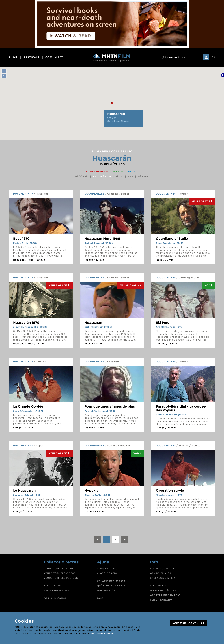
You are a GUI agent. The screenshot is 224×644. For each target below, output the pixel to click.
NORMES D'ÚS (106, 590)
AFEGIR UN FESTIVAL (57, 590)
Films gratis (97, 171)
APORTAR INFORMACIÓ (165, 595)
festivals (31, 57)
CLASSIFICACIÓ (107, 573)
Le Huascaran (24, 491)
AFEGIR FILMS (53, 586)
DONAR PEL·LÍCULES (163, 590)
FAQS (100, 598)
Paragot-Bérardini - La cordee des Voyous (181, 408)
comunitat (54, 57)
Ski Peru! (163, 323)
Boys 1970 (21, 239)
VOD (118, 171)
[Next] (125, 540)
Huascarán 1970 (26, 323)
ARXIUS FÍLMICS (161, 573)
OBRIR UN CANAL (55, 598)
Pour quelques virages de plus (110, 406)
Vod (209, 285)
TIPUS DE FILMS (107, 569)
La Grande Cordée (28, 406)
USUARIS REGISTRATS (111, 581)
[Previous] (98, 540)
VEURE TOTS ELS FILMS (59, 569)
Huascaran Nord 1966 (102, 239)
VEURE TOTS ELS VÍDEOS (60, 573)
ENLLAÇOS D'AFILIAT (163, 578)
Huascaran (93, 323)
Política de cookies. (102, 633)
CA (214, 57)
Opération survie (170, 491)
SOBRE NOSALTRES (163, 569)
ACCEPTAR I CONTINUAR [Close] (188, 623)
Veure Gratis (202, 201)
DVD (133, 171)
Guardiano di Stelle (172, 239)
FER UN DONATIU (161, 600)
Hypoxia (92, 491)
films (13, 57)
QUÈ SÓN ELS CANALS (111, 586)
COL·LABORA (158, 586)
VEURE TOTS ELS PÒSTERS (61, 578)
